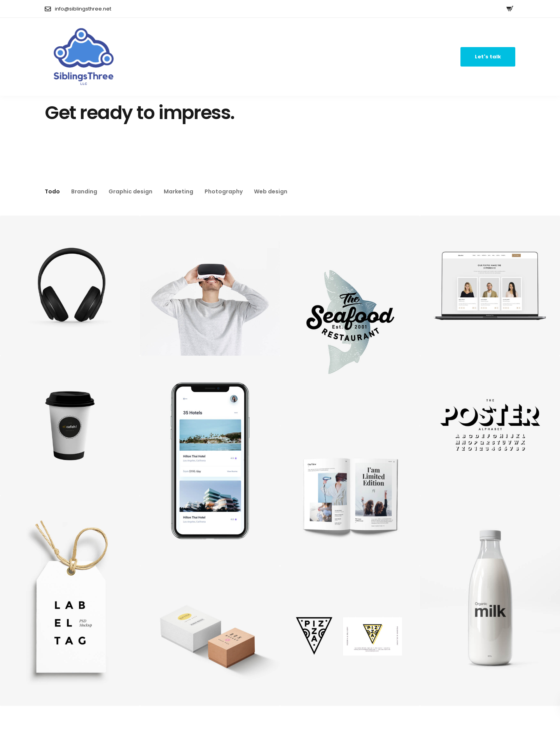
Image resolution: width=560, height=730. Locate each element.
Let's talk (488, 57)
